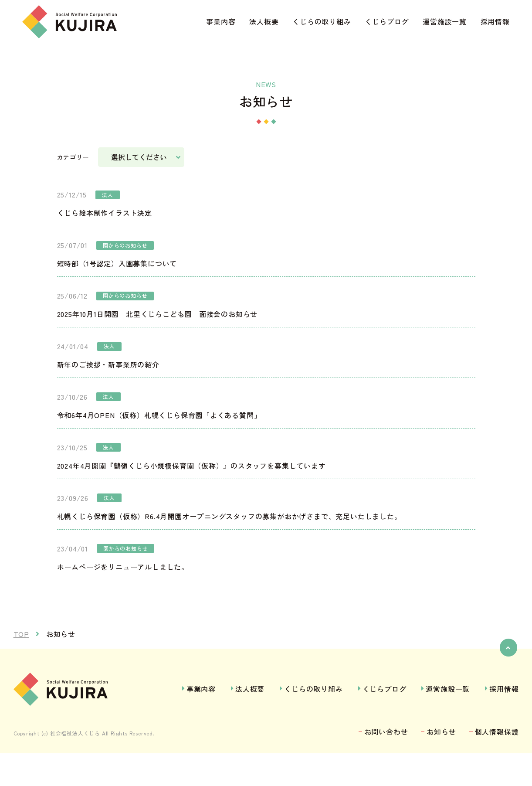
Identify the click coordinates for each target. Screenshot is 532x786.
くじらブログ (387, 21)
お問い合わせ (386, 765)
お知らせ (441, 765)
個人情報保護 (497, 765)
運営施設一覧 (445, 21)
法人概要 (264, 21)
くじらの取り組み (322, 21)
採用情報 (495, 21)
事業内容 (221, 21)
